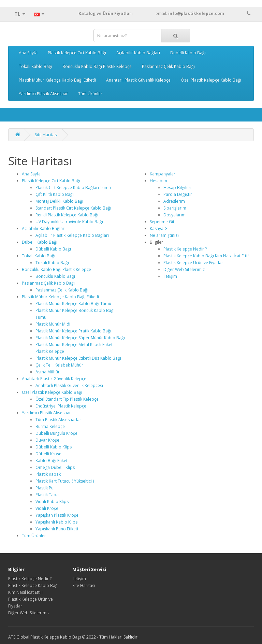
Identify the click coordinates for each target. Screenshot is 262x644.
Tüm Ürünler (90, 94)
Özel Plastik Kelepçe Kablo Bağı (211, 80)
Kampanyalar (163, 174)
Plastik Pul (45, 488)
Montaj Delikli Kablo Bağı (59, 201)
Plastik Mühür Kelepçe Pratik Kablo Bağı (73, 331)
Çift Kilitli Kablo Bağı (55, 194)
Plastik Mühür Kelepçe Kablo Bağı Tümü (73, 304)
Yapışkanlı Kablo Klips (56, 522)
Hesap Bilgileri (177, 188)
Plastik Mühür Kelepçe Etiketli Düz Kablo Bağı (78, 358)
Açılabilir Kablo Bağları (138, 53)
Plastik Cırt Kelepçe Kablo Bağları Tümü (73, 188)
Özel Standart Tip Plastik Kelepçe (67, 399)
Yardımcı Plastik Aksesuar (43, 94)
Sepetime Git (162, 222)
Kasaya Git (160, 228)
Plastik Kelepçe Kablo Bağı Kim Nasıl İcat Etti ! (206, 256)
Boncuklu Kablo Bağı (55, 276)
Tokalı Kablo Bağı (35, 66)
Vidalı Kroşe (47, 508)
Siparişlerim (175, 208)
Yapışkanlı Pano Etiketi (57, 529)
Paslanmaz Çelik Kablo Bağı (168, 66)
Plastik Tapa (47, 495)
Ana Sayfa (28, 53)
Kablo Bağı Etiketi (52, 461)
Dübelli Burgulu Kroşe (56, 433)
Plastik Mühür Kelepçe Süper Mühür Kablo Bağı (80, 338)
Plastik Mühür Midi (53, 324)
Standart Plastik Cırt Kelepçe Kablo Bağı (73, 208)
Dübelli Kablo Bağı (188, 53)
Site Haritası (46, 135)
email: (203, 13)
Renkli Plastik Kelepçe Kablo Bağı (67, 215)
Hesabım (158, 181)
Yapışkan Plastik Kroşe (57, 515)
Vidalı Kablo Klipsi (53, 502)
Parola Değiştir (178, 194)
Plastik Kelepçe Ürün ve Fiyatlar (193, 263)
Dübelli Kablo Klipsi (54, 447)
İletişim (170, 276)
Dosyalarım (174, 215)
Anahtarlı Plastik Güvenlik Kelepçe (138, 80)
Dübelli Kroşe (48, 454)
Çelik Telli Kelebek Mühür (59, 365)
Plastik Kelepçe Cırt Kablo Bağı (77, 53)
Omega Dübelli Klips (55, 467)
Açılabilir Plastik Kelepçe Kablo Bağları (72, 235)
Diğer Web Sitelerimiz (184, 269)
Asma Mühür (48, 372)
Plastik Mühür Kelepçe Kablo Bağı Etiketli (57, 80)
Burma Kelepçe (50, 426)
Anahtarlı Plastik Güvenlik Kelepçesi (69, 385)
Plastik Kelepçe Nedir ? (185, 249)
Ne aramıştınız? (164, 235)
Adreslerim (174, 201)
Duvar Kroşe (47, 440)
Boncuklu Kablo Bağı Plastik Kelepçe (97, 66)
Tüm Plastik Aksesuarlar (58, 420)
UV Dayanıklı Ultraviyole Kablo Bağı (69, 222)
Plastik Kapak (48, 474)
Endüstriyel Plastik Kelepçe (61, 406)
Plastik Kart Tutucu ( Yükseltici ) (65, 481)
